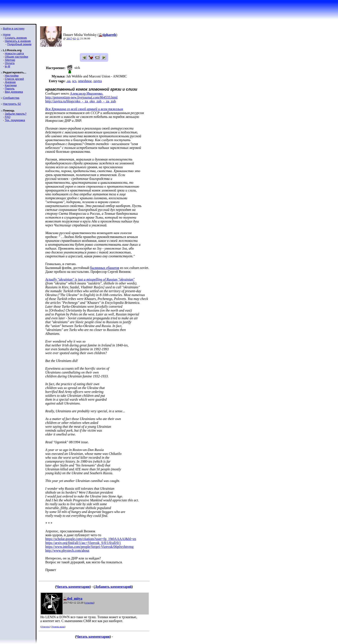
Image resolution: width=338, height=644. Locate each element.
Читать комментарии (73, 587)
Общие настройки (16, 57)
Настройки (12, 76)
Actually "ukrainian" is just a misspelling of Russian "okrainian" (90, 279)
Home (7, 35)
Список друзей (14, 79)
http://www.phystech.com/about (67, 551)
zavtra (98, 81)
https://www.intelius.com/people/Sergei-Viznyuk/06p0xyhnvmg (89, 547)
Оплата (10, 63)
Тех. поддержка (15, 120)
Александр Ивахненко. (86, 93)
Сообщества (11, 98)
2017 (69, 38)
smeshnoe (85, 81)
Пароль (10, 89)
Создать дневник (16, 38)
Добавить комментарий (113, 587)
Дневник (10, 82)
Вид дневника (14, 92)
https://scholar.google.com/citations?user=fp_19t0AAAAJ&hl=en (91, 539)
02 (74, 38)
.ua (68, 81)
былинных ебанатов (105, 268)
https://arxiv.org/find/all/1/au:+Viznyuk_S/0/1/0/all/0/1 (83, 543)
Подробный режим (19, 44)
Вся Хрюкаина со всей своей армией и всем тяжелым (84, 109)
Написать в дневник (18, 41)
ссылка (89, 603)
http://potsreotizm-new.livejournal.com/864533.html (81, 97)
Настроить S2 (12, 104)
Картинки (11, 85)
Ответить (45, 627)
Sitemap (10, 60)
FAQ (8, 117)
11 (78, 38)
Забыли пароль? (16, 114)
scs (74, 81)
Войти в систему (14, 29)
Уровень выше (58, 627)
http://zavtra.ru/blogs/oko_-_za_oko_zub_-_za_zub (81, 101)
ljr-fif (7, 66)
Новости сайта (14, 53)
